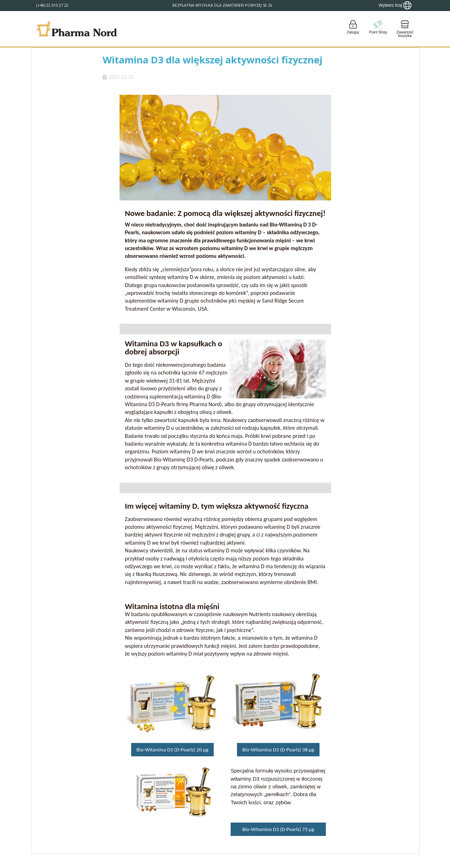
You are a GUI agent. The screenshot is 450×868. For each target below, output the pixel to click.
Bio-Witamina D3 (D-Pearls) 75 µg (278, 829)
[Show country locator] (395, 5)
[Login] (353, 29)
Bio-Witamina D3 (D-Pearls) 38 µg (278, 750)
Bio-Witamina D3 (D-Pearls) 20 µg (172, 750)
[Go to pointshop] (378, 29)
